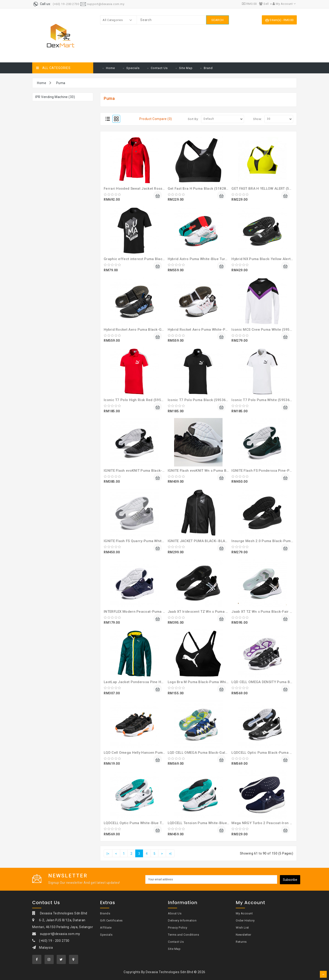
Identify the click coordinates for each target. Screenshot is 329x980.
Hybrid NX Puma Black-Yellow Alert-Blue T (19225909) (277, 259)
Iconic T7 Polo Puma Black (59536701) (201, 400)
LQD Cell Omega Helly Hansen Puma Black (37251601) (150, 753)
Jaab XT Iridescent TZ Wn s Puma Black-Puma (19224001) (217, 612)
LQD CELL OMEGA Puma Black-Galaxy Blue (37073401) (214, 753)
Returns (241, 942)
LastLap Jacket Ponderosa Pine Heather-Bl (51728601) (151, 682)
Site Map (186, 68)
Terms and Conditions (183, 935)
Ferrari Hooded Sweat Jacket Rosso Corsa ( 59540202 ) (151, 189)
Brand (208, 68)
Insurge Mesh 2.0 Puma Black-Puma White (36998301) (278, 541)
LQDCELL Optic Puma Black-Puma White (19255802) (276, 753)
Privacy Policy (178, 928)
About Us (175, 913)
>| (170, 854)
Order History (245, 920)
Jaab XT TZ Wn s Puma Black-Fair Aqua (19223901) (275, 612)
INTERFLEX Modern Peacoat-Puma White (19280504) (148, 612)
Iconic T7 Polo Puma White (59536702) (264, 400)
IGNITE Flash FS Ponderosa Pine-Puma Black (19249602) (280, 471)
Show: (258, 119)
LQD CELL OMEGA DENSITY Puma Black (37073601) (275, 682)
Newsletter (243, 935)
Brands (105, 913)
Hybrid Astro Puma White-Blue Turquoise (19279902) (212, 259)
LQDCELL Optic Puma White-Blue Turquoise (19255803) (150, 823)
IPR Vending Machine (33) (55, 97)
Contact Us (159, 68)
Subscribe (290, 880)
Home (110, 68)
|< (108, 854)
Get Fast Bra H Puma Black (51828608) (201, 189)
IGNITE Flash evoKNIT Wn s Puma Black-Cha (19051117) (215, 471)
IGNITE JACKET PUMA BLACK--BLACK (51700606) (209, 541)
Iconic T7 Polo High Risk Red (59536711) (138, 400)
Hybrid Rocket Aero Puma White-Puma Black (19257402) (216, 330)
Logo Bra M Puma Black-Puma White (199, 682)
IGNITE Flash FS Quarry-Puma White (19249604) (144, 541)
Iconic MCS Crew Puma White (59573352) (267, 330)
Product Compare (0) (156, 119)
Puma (61, 83)
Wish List (242, 928)
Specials (133, 68)
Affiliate (106, 928)
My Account (244, 913)
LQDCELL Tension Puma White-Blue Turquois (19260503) (215, 823)
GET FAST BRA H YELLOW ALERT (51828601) (268, 189)
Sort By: (193, 119)
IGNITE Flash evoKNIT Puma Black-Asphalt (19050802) (150, 471)
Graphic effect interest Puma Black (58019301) (144, 259)
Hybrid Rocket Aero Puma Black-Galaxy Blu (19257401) (151, 330)
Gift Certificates (111, 920)
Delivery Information (182, 920)
